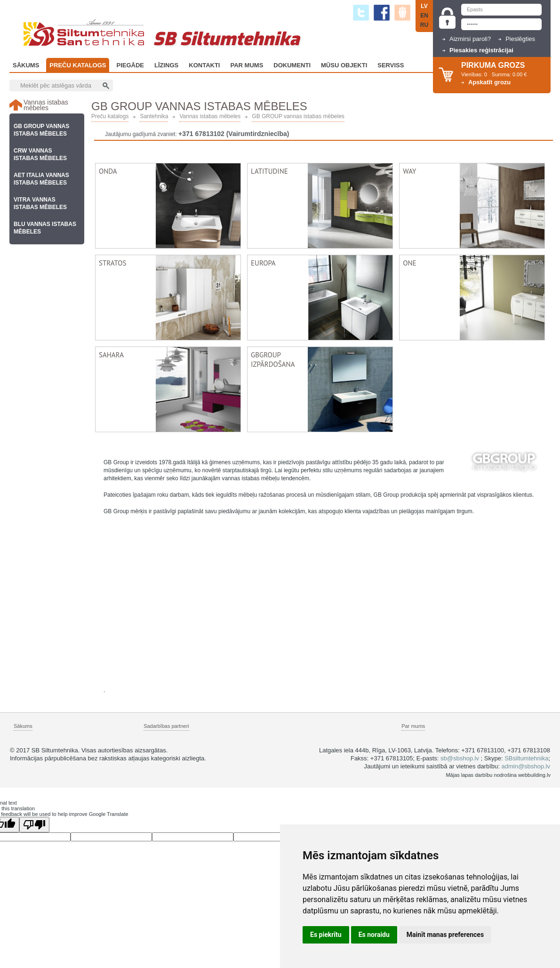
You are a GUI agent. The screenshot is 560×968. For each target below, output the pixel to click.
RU (424, 25)
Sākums (26, 65)
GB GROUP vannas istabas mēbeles (298, 117)
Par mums (413, 726)
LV (424, 6)
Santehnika (154, 117)
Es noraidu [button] (374, 935)
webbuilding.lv (534, 775)
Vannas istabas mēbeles (210, 117)
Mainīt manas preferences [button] (445, 935)
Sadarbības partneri (166, 726)
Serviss (391, 65)
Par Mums (247, 65)
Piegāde (130, 65)
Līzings (166, 65)
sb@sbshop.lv (460, 758)
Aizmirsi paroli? (470, 39)
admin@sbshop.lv (526, 766)
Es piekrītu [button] (326, 935)
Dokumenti (292, 65)
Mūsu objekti (344, 65)
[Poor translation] (34, 825)
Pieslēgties (520, 39)
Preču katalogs (78, 65)
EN (424, 16)
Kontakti (204, 65)
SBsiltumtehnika (526, 758)
